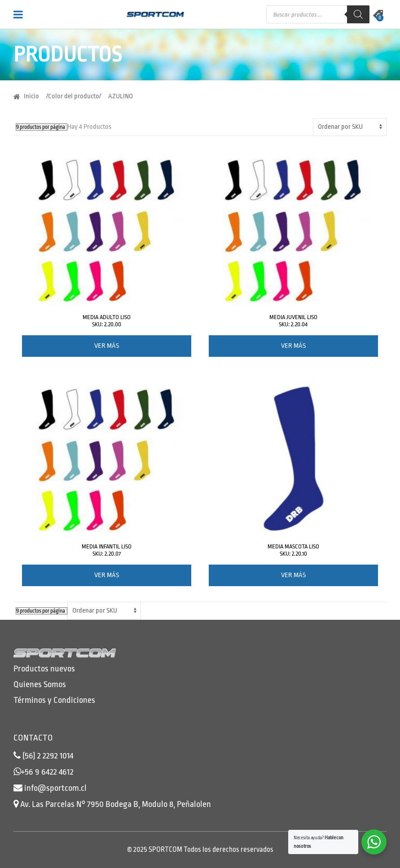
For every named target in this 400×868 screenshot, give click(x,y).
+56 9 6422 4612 (47, 772)
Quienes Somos (40, 684)
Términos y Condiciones (54, 700)
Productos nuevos (44, 669)
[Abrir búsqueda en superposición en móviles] (318, 14)
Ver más (107, 346)
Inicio (31, 96)
